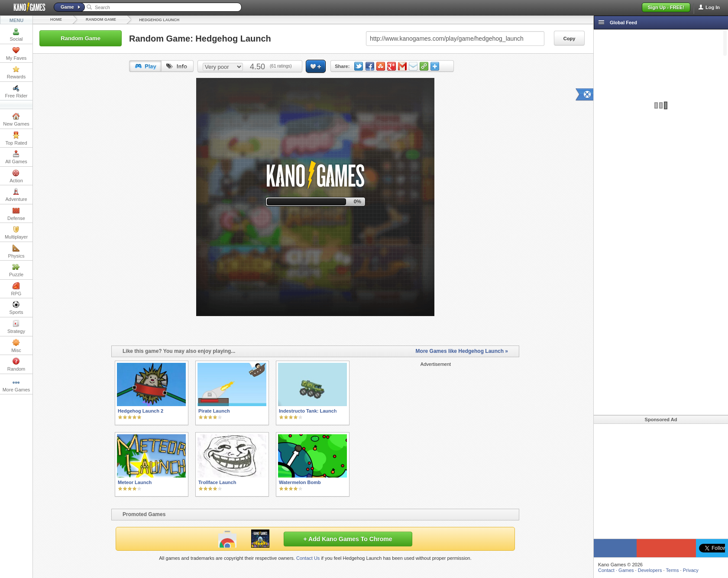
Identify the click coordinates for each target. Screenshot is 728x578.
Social (16, 35)
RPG (16, 289)
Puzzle (16, 270)
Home (56, 19)
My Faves (16, 54)
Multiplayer (16, 232)
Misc (16, 346)
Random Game (101, 19)
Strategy (16, 327)
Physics (16, 252)
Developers (650, 570)
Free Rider (16, 91)
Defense (16, 214)
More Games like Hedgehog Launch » (462, 351)
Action (16, 176)
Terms (673, 570)
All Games (16, 157)
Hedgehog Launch (159, 20)
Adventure (16, 195)
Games (626, 570)
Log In (713, 7)
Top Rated (16, 139)
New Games (16, 119)
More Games (16, 385)
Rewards (16, 72)
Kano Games (26, 7)
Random (16, 365)
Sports (16, 308)
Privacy (691, 570)
